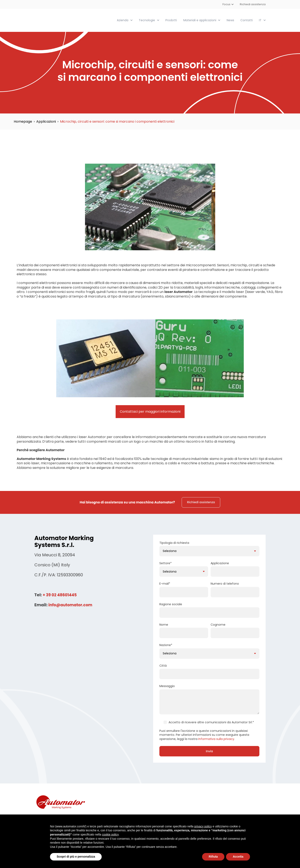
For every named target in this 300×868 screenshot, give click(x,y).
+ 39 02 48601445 (61, 595)
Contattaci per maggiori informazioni (150, 411)
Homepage (23, 121)
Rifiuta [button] (213, 857)
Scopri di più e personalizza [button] (76, 857)
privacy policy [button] (203, 826)
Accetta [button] (238, 857)
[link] (58, 20)
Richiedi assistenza (253, 4)
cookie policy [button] (110, 834)
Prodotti (171, 20)
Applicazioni (46, 121)
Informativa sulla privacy (216, 739)
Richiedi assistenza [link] (201, 502)
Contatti (247, 20)
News (230, 20)
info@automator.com (72, 605)
